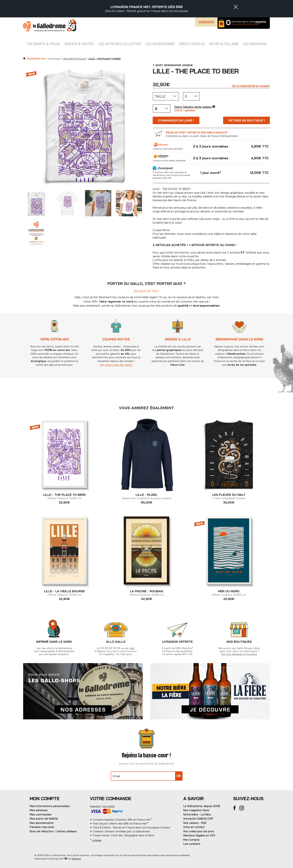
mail (132, 648)
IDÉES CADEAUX (192, 44)
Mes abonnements (42, 823)
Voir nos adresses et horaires (239, 654)
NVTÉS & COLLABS (224, 44)
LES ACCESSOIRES (160, 44)
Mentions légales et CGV (199, 835)
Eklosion (76, 859)
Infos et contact (194, 827)
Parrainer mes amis (42, 827)
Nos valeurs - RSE (195, 823)
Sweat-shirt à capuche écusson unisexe (147, 497)
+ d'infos (97, 840)
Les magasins (255, 44)
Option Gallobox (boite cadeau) (195, 107)
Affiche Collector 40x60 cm (64, 497)
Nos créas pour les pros (199, 831)
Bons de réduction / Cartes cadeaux (53, 831)
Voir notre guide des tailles (116, 365)
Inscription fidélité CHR (198, 819)
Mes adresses (39, 810)
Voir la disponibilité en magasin (251, 86)
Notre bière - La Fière (197, 814)
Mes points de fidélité (44, 819)
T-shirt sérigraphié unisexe (229, 497)
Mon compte (191, 840)
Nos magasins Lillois (196, 810)
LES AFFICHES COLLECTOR (120, 44)
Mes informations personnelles (50, 806)
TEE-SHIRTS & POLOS (43, 44)
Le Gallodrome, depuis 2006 (202, 806)
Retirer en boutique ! (247, 120)
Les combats (192, 844)
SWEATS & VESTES (79, 44)
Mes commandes (41, 814)
